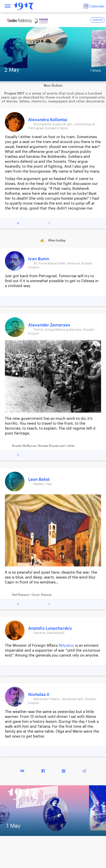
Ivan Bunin (39, 259)
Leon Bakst (39, 479)
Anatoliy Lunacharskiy (50, 628)
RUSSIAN (98, 20)
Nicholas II (39, 695)
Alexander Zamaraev (49, 325)
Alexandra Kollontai (48, 120)
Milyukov (66, 646)
